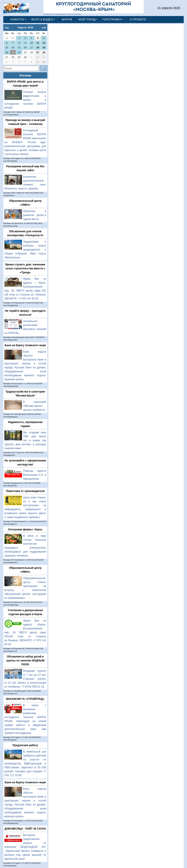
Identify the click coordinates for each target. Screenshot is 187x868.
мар (7, 27)
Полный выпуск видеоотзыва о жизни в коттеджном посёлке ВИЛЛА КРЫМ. (25, 100)
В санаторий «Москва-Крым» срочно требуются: (35, 406)
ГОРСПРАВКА (112, 19)
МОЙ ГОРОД (87, 19)
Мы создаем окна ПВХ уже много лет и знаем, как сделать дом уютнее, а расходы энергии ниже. (25, 440)
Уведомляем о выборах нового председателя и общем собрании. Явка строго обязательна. (25, 250)
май (44, 27)
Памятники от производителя (25, 491)
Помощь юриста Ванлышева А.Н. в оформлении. (35, 475)
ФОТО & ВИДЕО (42, 19)
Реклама (25, 75)
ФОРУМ (67, 19)
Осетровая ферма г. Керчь (25, 529)
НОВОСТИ (17, 19)
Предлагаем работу (25, 745)
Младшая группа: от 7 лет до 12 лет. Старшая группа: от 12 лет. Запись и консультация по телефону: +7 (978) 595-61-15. (25, 679)
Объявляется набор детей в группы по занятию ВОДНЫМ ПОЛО (25, 661)
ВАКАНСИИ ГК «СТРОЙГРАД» (25, 699)
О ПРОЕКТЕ (138, 19)
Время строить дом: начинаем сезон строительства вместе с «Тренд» (25, 268)
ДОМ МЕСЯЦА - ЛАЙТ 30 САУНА (25, 829)
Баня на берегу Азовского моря (25, 345)
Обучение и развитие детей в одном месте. (35, 215)
